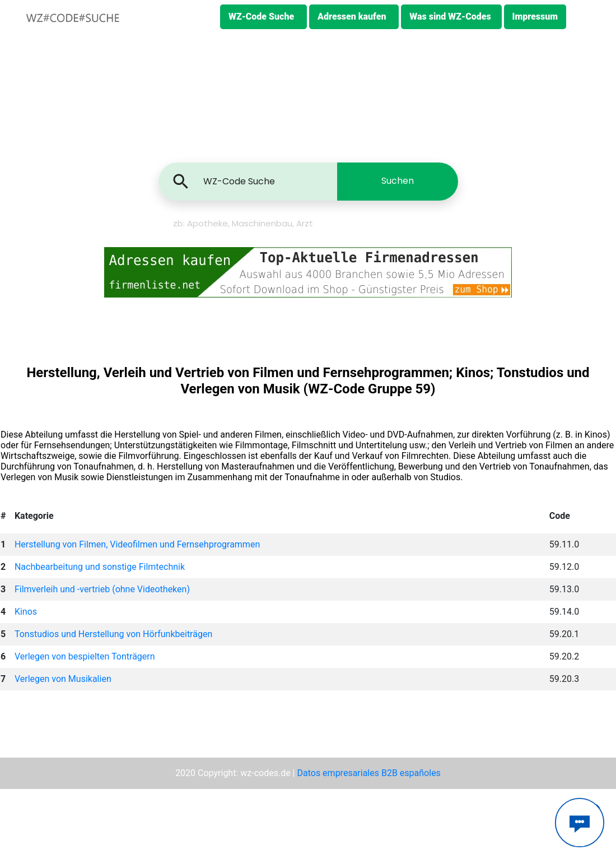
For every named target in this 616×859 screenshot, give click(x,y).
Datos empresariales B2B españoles (368, 773)
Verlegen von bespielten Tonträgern (85, 656)
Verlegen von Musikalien (63, 679)
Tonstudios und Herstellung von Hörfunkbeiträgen (113, 634)
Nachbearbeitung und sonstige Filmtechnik (100, 567)
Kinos (26, 612)
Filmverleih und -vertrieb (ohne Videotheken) (102, 589)
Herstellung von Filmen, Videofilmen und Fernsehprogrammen (137, 544)
